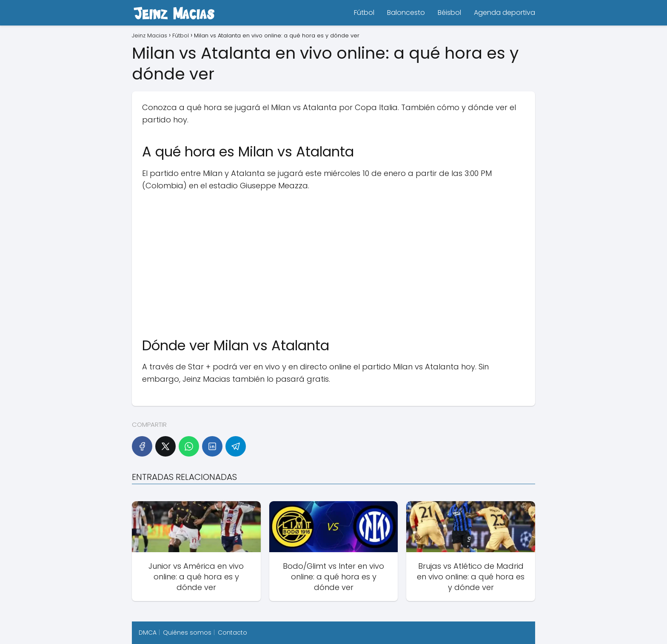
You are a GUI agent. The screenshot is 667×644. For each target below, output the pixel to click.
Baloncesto (406, 13)
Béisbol (449, 13)
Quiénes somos (187, 633)
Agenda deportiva (505, 13)
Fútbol (364, 13)
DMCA (148, 633)
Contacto (232, 633)
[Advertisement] (333, 260)
